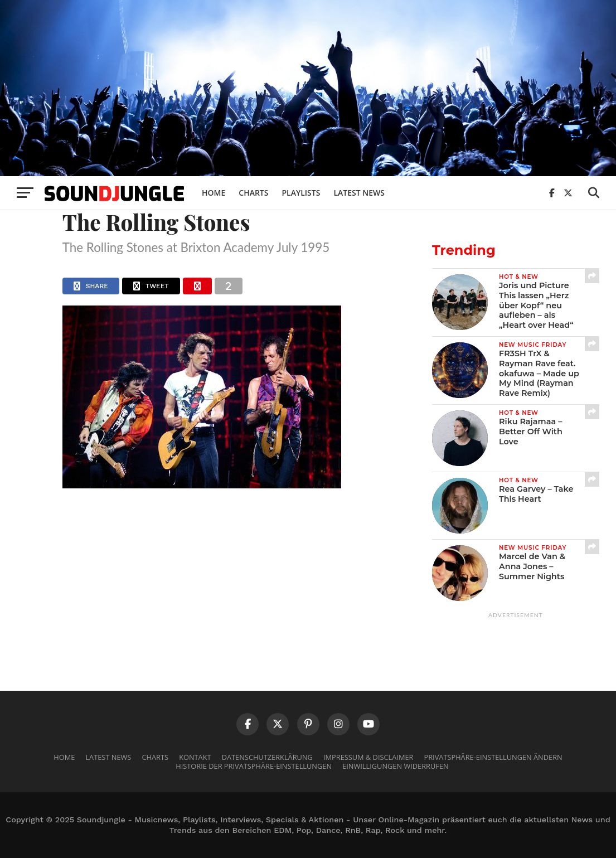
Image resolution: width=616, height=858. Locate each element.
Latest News (359, 193)
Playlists (301, 193)
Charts (253, 193)
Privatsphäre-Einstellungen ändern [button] (493, 757)
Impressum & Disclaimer (368, 757)
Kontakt (195, 757)
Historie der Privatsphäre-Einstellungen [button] (254, 766)
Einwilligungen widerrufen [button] (396, 766)
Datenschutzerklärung (267, 757)
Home (214, 193)
